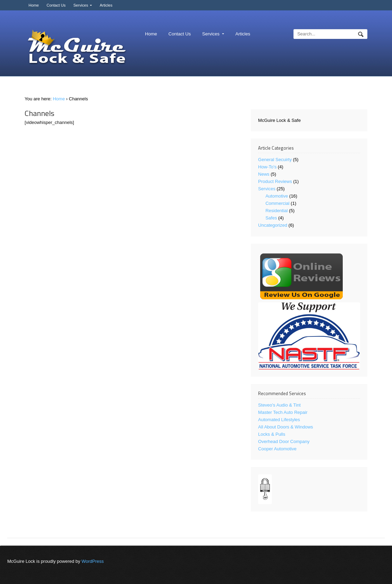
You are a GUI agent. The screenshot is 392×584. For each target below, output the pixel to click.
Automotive (277, 196)
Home (34, 5)
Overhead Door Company (284, 441)
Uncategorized (273, 225)
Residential (276, 211)
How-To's (267, 167)
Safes (271, 218)
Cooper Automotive (277, 449)
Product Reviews (275, 181)
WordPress (93, 561)
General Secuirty (275, 160)
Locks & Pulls (272, 434)
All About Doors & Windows (286, 427)
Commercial (277, 203)
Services (81, 5)
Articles (106, 5)
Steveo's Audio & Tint (279, 405)
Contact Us (56, 5)
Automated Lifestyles (279, 420)
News (264, 174)
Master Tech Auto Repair (283, 412)
